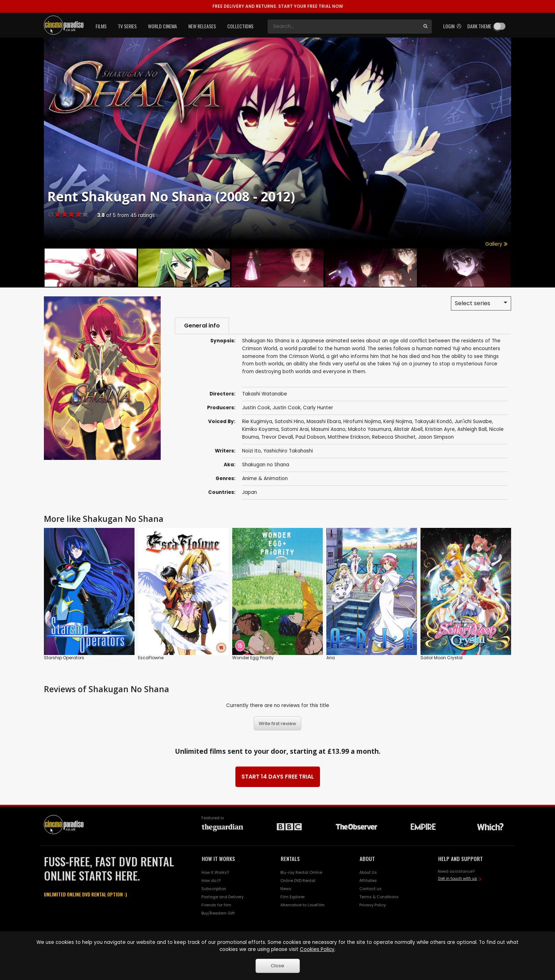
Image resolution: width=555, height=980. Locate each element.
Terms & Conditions (379, 897)
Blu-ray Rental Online (301, 872)
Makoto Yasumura (370, 429)
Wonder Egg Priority (253, 658)
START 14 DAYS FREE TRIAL (278, 777)
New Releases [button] (202, 26)
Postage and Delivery (222, 897)
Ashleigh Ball (472, 429)
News (286, 889)
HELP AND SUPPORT (460, 859)
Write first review (277, 723)
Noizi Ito (251, 451)
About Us (368, 872)
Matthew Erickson (349, 437)
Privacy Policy (373, 905)
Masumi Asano (328, 429)
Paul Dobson (310, 437)
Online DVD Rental (298, 881)
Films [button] (101, 26)
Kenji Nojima (398, 421)
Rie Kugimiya (257, 421)
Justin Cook (256, 408)
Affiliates (368, 881)
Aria (331, 658)
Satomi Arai (295, 429)
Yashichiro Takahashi (288, 451)
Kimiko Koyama (260, 429)
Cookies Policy (317, 949)
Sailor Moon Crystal (442, 658)
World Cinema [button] (162, 26)
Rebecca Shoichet (394, 437)
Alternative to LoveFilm (302, 905)
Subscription (214, 889)
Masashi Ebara (324, 421)
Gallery (496, 244)
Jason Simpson (436, 437)
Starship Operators (64, 658)
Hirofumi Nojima (362, 421)
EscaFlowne (151, 658)
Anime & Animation (265, 478)
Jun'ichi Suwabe (473, 421)
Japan (250, 492)
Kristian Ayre (440, 429)
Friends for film (216, 905)
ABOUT (367, 859)
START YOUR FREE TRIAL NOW (278, 6)
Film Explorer (293, 897)
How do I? (211, 881)
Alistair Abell (408, 429)
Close (277, 966)
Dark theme (479, 26)
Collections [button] (240, 26)
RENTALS (290, 859)
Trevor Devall (277, 437)
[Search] (343, 27)
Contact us (370, 889)
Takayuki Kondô (433, 421)
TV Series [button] (127, 26)
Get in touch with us (457, 878)
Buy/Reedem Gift (218, 913)
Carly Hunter (318, 408)
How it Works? (215, 872)
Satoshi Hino (289, 421)
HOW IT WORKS (218, 859)
